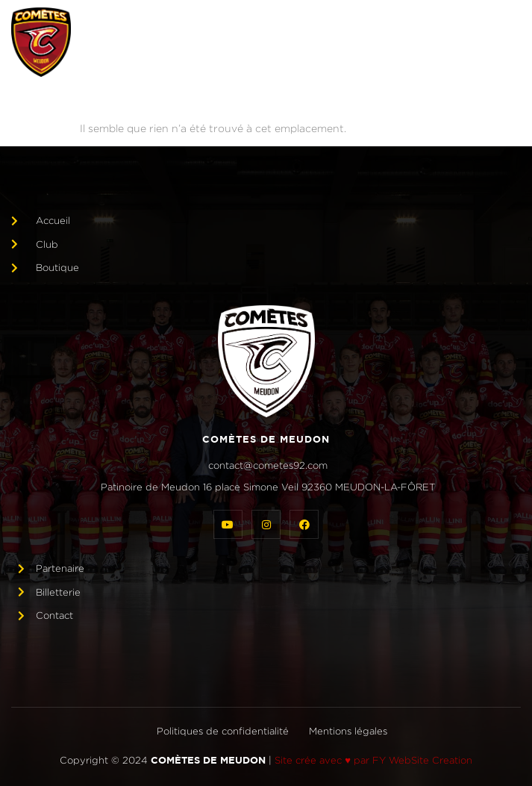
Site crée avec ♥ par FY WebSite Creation (373, 760)
